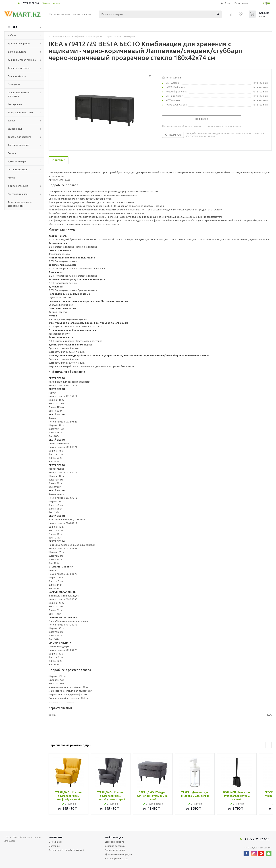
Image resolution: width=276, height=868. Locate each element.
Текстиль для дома (18, 145)
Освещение (14, 84)
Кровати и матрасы (19, 68)
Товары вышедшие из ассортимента (20, 204)
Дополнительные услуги (118, 854)
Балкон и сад (15, 129)
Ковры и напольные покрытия (19, 94)
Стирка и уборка (17, 76)
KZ (265, 3)
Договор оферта (115, 842)
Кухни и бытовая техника (22, 60)
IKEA (14, 27)
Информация (114, 837)
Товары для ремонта (19, 137)
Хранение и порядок (19, 43)
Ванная (12, 121)
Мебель (12, 35)
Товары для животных (20, 112)
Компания (56, 837)
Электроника (15, 104)
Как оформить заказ (117, 858)
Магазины (54, 846)
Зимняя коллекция (18, 186)
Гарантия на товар (115, 850)
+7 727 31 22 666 (30, 3)
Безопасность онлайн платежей (66, 850)
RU (268, 3)
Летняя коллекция (18, 169)
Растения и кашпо (18, 194)
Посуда (12, 153)
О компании (55, 842)
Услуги (11, 178)
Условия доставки (115, 846)
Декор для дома (17, 52)
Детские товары (17, 161)
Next (268, 745)
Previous (262, 745)
